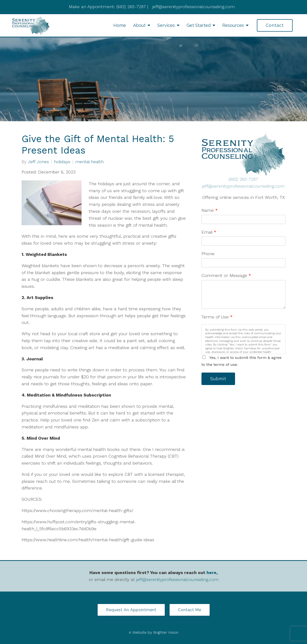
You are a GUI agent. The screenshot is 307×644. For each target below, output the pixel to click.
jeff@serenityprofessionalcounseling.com (243, 186)
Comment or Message (226, 275)
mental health (89, 162)
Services (166, 25)
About (139, 25)
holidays (62, 162)
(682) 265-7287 (243, 179)
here (211, 572)
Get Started (199, 25)
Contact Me (190, 610)
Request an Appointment (131, 610)
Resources (233, 25)
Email (209, 232)
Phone (208, 254)
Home (120, 25)
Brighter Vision (166, 632)
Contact (275, 25)
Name (210, 210)
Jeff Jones (38, 162)
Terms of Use (217, 317)
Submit (218, 379)
